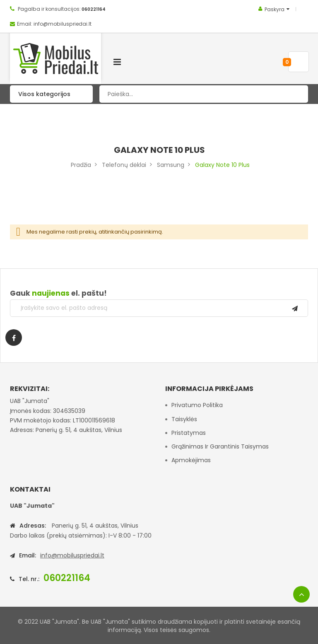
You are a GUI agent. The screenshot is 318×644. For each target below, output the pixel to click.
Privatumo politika (197, 405)
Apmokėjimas (191, 460)
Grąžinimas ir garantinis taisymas (220, 446)
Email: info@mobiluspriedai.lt (54, 24)
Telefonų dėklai (124, 165)
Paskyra (275, 9)
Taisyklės (184, 419)
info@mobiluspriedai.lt (72, 555)
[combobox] (204, 94)
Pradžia (81, 165)
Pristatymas (189, 433)
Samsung (171, 165)
